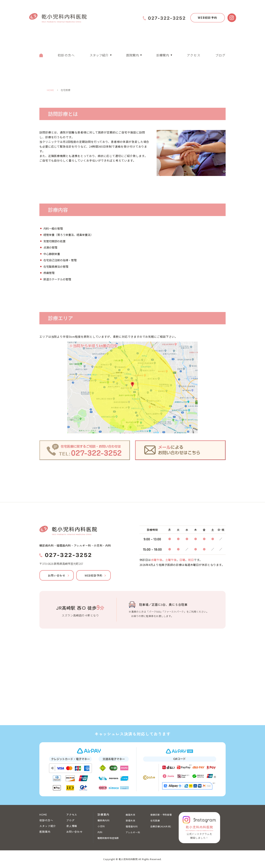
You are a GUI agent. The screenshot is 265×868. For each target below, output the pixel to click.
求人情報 (72, 826)
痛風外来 (130, 815)
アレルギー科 (133, 832)
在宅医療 (155, 821)
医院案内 (132, 55)
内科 (100, 832)
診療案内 (163, 55)
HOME (43, 814)
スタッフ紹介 (99, 55)
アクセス (194, 55)
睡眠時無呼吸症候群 (108, 838)
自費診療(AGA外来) (161, 826)
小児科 (101, 826)
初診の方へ (66, 55)
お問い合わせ (57, 575)
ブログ (221, 55)
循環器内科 (132, 826)
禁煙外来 (130, 821)
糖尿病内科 (104, 820)
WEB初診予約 (208, 18)
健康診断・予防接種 (161, 815)
